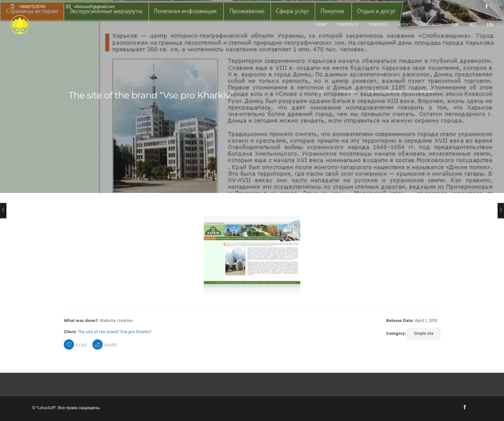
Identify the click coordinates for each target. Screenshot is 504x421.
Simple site (424, 334)
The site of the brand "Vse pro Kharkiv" (115, 332)
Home (321, 25)
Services (378, 25)
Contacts (431, 25)
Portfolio (348, 25)
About (404, 25)
